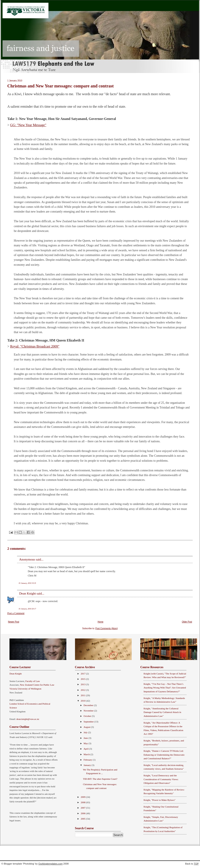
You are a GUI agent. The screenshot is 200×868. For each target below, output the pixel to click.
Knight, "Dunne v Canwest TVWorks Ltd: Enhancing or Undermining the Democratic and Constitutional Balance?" (164, 755)
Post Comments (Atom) (107, 628)
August (87, 727)
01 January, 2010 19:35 (27, 583)
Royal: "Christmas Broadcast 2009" (35, 346)
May (86, 743)
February (88, 760)
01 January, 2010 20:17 (27, 609)
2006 (84, 813)
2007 (84, 808)
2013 (84, 684)
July (86, 732)
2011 (83, 695)
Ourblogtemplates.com (51, 864)
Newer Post (14, 622)
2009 (84, 797)
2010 (84, 701)
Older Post (187, 622)
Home (101, 622)
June (86, 738)
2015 (84, 679)
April (86, 749)
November (89, 711)
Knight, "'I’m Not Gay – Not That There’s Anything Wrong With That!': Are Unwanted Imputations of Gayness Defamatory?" (165, 688)
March (87, 754)
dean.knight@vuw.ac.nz (28, 719)
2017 (84, 674)
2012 (84, 690)
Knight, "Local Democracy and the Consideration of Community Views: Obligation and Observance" (161, 779)
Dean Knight (27, 593)
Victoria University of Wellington (25, 689)
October (88, 716)
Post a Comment (16, 613)
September (89, 722)
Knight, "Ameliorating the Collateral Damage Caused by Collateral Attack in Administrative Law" (162, 712)
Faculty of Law (33, 681)
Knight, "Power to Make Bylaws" (159, 800)
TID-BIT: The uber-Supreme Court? (100, 779)
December (89, 705)
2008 (84, 802)
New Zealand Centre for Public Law (37, 685)
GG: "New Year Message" (28, 125)
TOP (196, 864)
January (88, 765)
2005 (84, 819)
